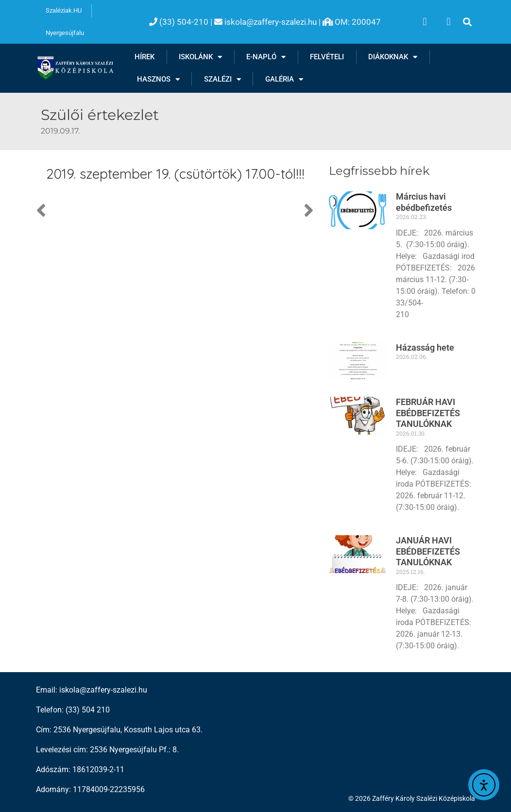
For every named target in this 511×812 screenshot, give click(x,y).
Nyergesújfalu (65, 33)
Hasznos (158, 79)
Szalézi (222, 79)
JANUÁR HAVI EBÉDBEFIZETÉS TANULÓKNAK (428, 551)
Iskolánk (200, 57)
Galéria (284, 79)
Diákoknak (393, 57)
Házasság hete (425, 347)
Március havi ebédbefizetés (424, 202)
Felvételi (327, 57)
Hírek (145, 57)
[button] (467, 22)
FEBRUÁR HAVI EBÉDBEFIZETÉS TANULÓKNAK (428, 413)
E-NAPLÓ (266, 57)
